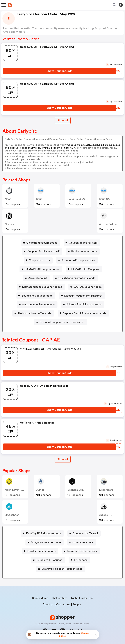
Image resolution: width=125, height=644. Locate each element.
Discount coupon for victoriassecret (62, 322)
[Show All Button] (63, 459)
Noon (8, 199)
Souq (39, 199)
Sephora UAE (76, 490)
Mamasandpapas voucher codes (42, 287)
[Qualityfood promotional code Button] (76, 278)
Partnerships (60, 598)
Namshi (9, 224)
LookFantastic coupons (41, 551)
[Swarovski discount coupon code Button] (61, 569)
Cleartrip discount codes (42, 243)
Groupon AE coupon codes (78, 260)
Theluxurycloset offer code (34, 313)
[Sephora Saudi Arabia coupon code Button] (83, 313)
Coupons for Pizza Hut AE (43, 252)
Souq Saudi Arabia (79, 199)
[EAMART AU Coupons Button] (84, 269)
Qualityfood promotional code (77, 278)
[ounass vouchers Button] (82, 542)
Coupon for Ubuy (39, 260)
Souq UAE (105, 199)
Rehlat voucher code (84, 252)
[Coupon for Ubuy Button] (38, 260)
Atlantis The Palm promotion (84, 304)
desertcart (106, 490)
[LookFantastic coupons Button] (40, 551)
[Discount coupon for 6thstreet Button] (82, 296)
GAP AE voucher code (88, 287)
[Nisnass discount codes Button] (81, 551)
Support (78, 604)
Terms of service (81, 624)
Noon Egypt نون (14, 490)
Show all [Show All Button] (63, 120)
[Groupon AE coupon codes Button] (77, 260)
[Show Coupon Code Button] (59, 71)
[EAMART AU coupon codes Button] (41, 269)
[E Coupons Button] (79, 560)
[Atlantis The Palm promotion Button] (83, 304)
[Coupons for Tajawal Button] (84, 533)
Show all (63, 459)
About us (48, 604)
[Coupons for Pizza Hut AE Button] (42, 252)
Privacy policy (65, 624)
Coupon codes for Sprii (83, 243)
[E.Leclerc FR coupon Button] (48, 560)
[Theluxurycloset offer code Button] (33, 313)
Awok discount (38, 278)
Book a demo (40, 598)
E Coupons (81, 560)
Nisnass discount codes (82, 551)
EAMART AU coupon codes (42, 269)
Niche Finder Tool (82, 598)
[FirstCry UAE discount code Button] (42, 533)
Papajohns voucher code (46, 542)
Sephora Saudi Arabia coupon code (85, 313)
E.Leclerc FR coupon (49, 560)
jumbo (40, 490)
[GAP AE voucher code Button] (86, 287)
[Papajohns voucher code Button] (45, 542)
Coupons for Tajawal (85, 533)
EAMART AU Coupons (85, 269)
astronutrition (108, 224)
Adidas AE (106, 515)
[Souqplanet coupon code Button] (36, 296)
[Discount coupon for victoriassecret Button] (61, 322)
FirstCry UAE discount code (44, 533)
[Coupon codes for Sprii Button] (82, 243)
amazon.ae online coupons (38, 304)
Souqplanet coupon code (37, 296)
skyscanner (12, 515)
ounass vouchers (83, 542)
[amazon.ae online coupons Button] (37, 304)
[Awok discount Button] (36, 278)
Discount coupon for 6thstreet (83, 296)
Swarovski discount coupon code (62, 569)
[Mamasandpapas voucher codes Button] (41, 287)
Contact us (63, 604)
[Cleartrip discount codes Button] (41, 243)
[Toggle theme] (121, 5)
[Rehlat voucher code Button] (83, 252)
